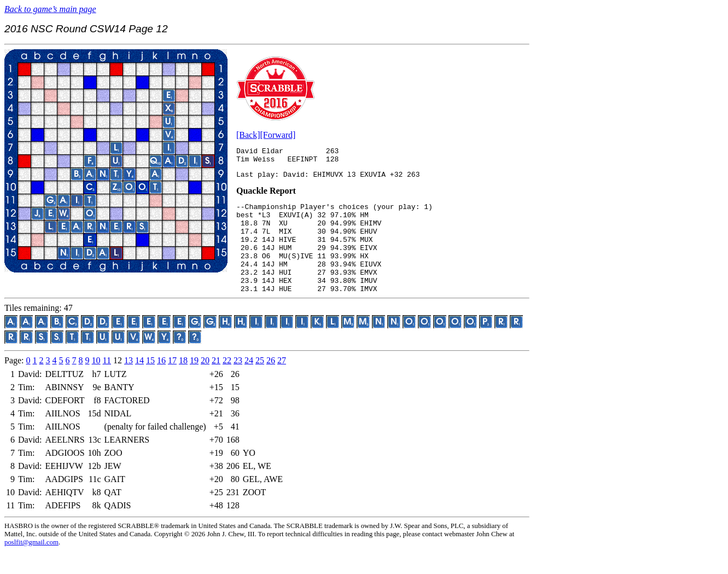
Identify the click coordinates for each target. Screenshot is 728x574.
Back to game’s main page (50, 9)
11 (107, 383)
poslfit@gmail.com (31, 565)
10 (96, 383)
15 (150, 383)
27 (282, 383)
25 (260, 383)
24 (249, 383)
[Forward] (278, 135)
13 (129, 383)
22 (227, 383)
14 (139, 383)
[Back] (248, 135)
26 (271, 383)
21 (216, 383)
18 (183, 383)
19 (194, 383)
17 (172, 383)
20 (205, 383)
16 (161, 383)
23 (238, 383)
